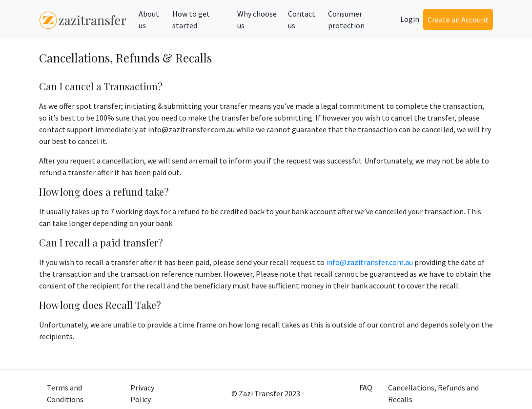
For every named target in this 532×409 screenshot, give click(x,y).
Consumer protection (346, 20)
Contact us (302, 20)
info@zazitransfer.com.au (369, 262)
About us (149, 20)
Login (410, 19)
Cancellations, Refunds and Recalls (433, 393)
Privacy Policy (142, 393)
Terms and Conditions (65, 393)
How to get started (191, 20)
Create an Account (458, 20)
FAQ (366, 388)
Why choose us (257, 20)
